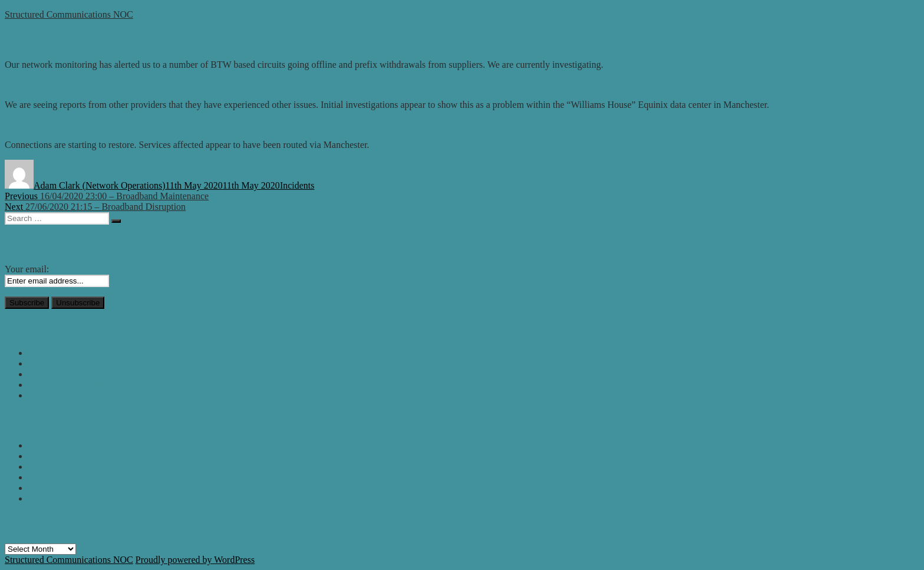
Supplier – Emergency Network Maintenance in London (134, 363)
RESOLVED (52, 488)
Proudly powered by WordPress (195, 560)
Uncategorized (56, 498)
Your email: (27, 269)
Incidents (297, 185)
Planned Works (57, 477)
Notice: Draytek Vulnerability (85, 385)
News (39, 467)
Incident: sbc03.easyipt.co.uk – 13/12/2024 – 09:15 (125, 374)
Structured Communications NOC (69, 14)
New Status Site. (60, 353)
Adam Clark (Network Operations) (100, 185)
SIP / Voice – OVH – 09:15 (80, 395)
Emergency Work (61, 445)
